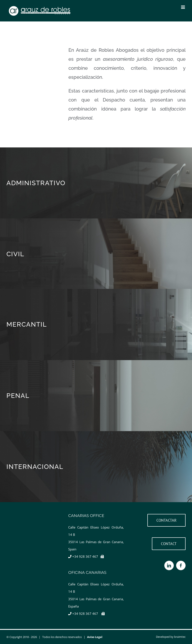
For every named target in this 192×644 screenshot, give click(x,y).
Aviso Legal (95, 637)
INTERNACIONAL (35, 467)
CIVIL (15, 254)
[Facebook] (181, 565)
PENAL (18, 396)
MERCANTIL (27, 324)
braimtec (180, 637)
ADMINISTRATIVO (36, 183)
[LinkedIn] (169, 565)
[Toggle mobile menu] (183, 7)
